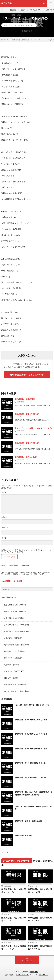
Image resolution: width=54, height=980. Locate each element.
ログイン (5, 852)
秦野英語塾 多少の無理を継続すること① (31, 749)
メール (5, 528)
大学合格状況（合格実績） (14, 618)
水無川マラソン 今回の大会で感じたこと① (33, 428)
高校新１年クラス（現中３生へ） (17, 691)
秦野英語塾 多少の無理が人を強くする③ (31, 720)
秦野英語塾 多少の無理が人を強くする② (31, 734)
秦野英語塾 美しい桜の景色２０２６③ (14, 947)
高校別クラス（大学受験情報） (16, 685)
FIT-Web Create (22, 975)
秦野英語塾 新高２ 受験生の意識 (28, 821)
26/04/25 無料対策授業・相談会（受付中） (32, 705)
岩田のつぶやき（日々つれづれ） (17, 625)
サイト (4, 538)
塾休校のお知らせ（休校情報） (16, 611)
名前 (4, 517)
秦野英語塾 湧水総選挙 (25, 399)
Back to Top (27, 961)
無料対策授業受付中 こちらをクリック (27, 375)
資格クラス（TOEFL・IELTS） (16, 671)
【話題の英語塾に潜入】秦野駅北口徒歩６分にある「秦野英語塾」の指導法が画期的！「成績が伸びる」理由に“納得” (25, 573)
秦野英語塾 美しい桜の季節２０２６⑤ (30, 778)
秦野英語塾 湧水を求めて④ (27, 443)
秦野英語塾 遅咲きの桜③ (26, 457)
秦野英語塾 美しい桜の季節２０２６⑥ (30, 763)
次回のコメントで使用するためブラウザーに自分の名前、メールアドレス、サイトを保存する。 (26, 551)
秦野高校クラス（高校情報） (15, 651)
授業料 (23, 10)
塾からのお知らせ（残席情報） (16, 605)
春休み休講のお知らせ (23, 835)
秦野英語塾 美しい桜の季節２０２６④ (40, 919)
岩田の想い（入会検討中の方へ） (17, 631)
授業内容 (13, 10)
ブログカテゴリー (36, 10)
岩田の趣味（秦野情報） (25, 25)
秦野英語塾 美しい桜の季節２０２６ (14, 919)
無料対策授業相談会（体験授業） (17, 645)
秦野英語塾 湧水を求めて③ (27, 414)
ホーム (4, 10)
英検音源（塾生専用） (13, 665)
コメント (5, 492)
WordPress (44, 975)
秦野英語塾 (34, 972)
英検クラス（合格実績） (13, 658)
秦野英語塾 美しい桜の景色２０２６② (40, 947)
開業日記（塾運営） (12, 678)
